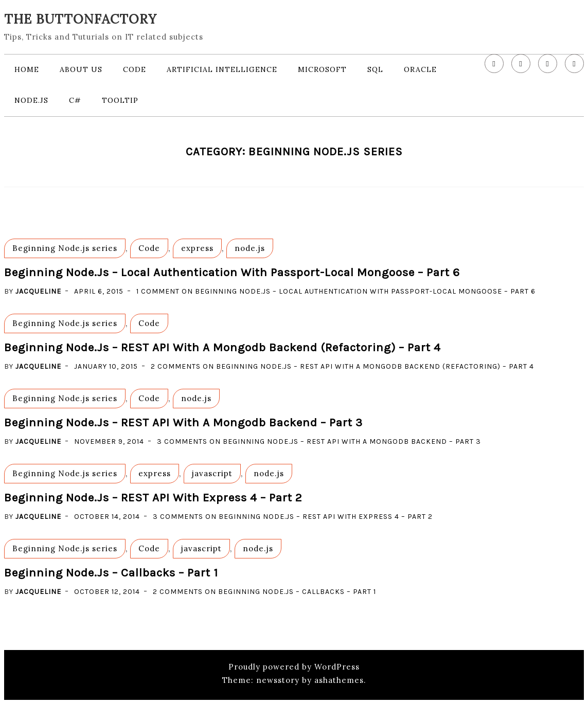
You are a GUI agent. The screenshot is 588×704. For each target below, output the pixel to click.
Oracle (420, 69)
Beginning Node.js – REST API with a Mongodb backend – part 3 (183, 422)
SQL (375, 69)
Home (27, 69)
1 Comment (336, 291)
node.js (31, 100)
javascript (212, 473)
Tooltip (120, 100)
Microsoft (322, 69)
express (197, 248)
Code (135, 69)
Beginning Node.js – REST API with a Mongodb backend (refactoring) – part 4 (222, 347)
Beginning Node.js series (65, 248)
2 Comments (342, 366)
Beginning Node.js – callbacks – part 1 (111, 573)
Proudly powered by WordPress (294, 667)
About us (81, 69)
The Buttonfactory (81, 19)
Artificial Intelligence (222, 69)
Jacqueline (38, 291)
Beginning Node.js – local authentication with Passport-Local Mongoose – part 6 (232, 272)
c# (75, 100)
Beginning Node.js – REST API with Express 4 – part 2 (153, 498)
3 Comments (319, 441)
